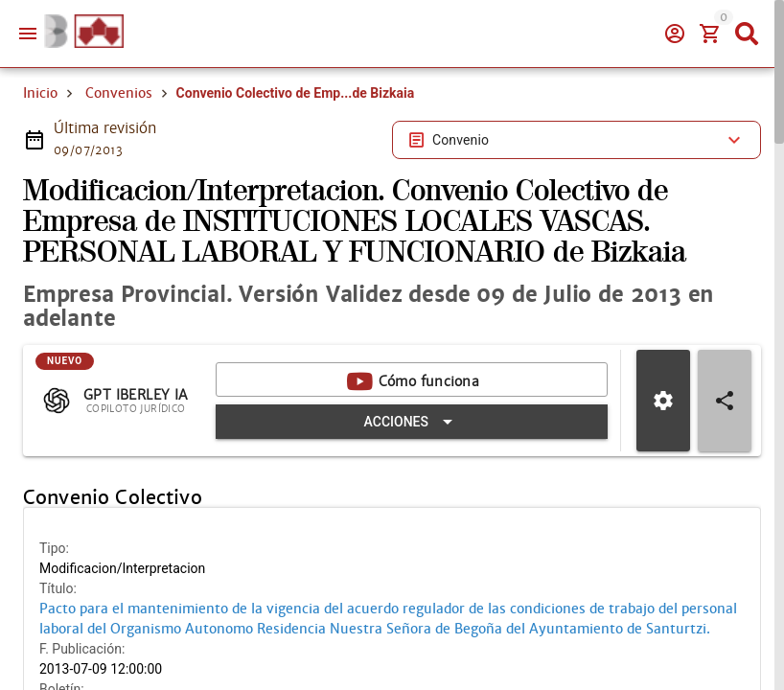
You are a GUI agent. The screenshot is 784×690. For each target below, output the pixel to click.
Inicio (40, 161)
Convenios (119, 161)
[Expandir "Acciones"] (420, 490)
